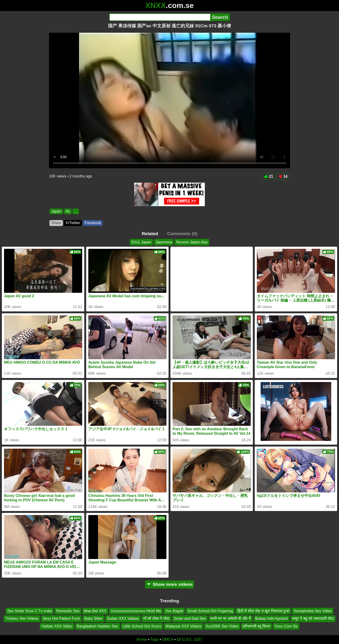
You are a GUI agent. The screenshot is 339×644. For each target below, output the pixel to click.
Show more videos (170, 584)
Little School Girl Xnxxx (142, 626)
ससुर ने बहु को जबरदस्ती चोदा (313, 619)
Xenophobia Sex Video (313, 611)
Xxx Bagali (174, 611)
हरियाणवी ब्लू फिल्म (256, 626)
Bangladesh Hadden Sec (98, 626)
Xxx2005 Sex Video (222, 626)
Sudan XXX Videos (123, 619)
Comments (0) (182, 234)
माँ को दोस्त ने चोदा (156, 619)
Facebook (93, 223)
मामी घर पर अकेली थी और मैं (231, 619)
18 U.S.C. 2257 (189, 639)
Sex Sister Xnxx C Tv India (30, 611)
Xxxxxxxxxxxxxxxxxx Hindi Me (136, 611)
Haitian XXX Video (57, 626)
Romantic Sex (68, 611)
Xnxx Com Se (286, 626)
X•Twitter (73, 223)
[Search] (160, 17)
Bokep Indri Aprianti (272, 619)
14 (283, 176)
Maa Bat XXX (95, 611)
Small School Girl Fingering (210, 611)
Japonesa (164, 242)
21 (268, 176)
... (76, 211)
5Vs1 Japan (141, 242)
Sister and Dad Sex (190, 619)
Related (150, 234)
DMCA (168, 639)
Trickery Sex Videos (22, 619)
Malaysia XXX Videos (184, 626)
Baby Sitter (93, 619)
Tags (155, 639)
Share (56, 223)
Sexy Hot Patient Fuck (61, 619)
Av (68, 211)
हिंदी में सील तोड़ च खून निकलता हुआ (263, 611)
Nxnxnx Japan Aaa (192, 242)
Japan (56, 211)
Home (142, 639)
